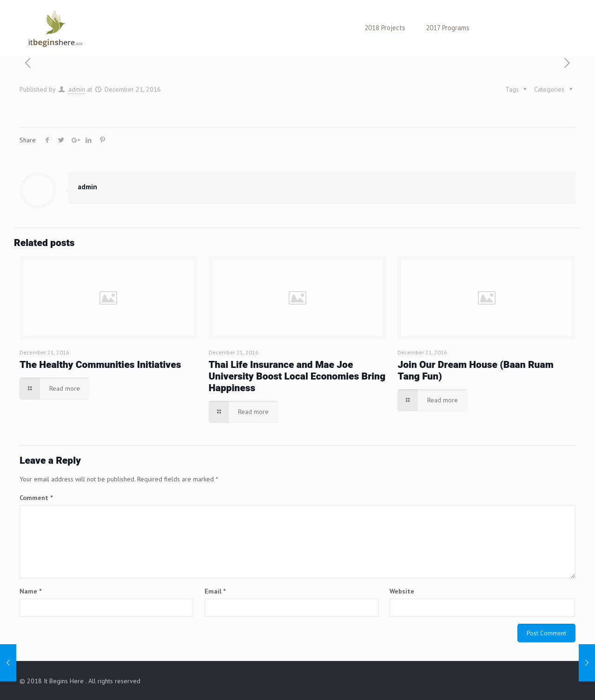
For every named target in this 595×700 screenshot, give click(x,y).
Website (402, 591)
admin (77, 89)
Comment (36, 498)
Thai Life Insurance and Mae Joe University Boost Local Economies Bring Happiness (297, 377)
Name (30, 591)
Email (215, 591)
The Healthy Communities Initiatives (100, 365)
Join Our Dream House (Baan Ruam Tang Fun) (475, 371)
